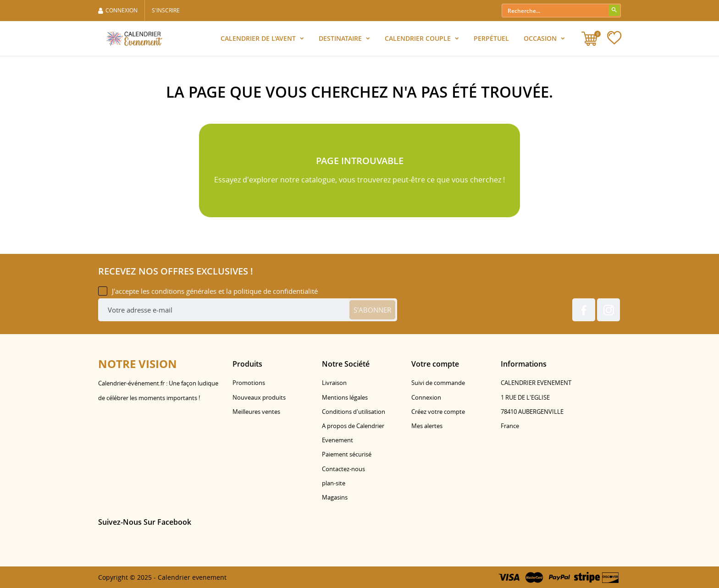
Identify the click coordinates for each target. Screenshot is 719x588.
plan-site (334, 483)
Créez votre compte (438, 412)
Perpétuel (491, 38)
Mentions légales (345, 397)
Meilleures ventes (256, 412)
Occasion (541, 38)
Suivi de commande (438, 383)
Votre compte (435, 364)
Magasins (335, 497)
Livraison (334, 383)
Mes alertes (427, 426)
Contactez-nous (343, 469)
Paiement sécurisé (347, 454)
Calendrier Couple (419, 38)
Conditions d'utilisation (354, 412)
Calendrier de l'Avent (259, 38)
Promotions (249, 383)
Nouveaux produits (259, 397)
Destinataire (341, 38)
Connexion (426, 397)
